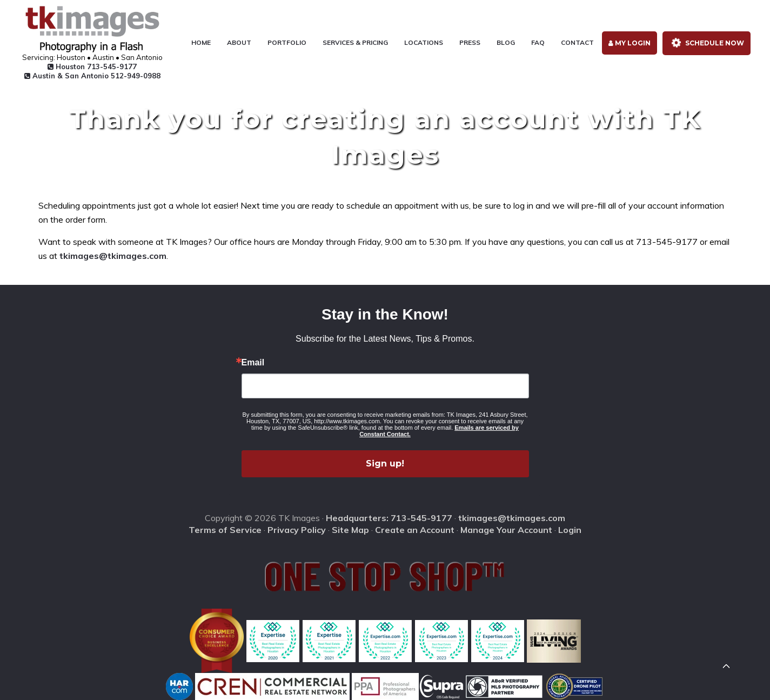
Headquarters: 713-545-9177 (389, 518)
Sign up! (385, 464)
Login (570, 530)
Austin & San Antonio (92, 76)
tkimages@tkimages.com (113, 256)
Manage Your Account (506, 530)
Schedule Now (706, 43)
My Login (630, 43)
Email (253, 363)
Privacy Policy (297, 530)
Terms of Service (225, 530)
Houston (92, 66)
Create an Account (415, 530)
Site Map (350, 530)
